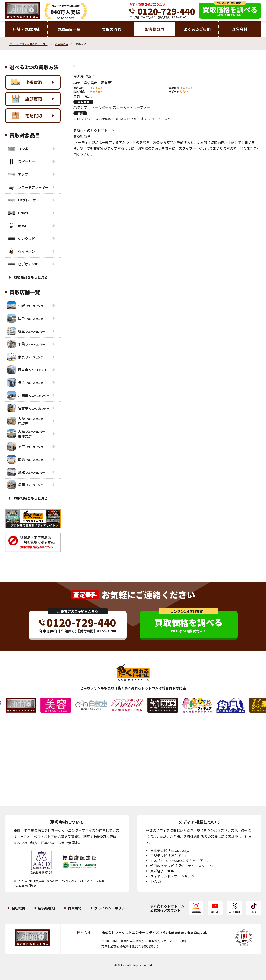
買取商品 (83, 102)
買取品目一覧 (69, 29)
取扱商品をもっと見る (31, 277)
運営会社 (240, 29)
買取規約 (75, 908)
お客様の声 (154, 29)
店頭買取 (27, 99)
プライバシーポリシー (111, 908)
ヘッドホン (21, 251)
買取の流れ (112, 29)
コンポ (18, 149)
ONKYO (18, 213)
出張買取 (27, 82)
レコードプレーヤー (28, 187)
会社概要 (18, 908)
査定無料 (85, 594)
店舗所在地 (47, 908)
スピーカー (21, 162)
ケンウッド (21, 238)
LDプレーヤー (23, 200)
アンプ (18, 174)
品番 (80, 113)
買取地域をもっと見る (31, 498)
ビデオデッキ (23, 264)
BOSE (17, 226)
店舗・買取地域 (26, 29)
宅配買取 (27, 116)
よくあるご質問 (197, 29)
